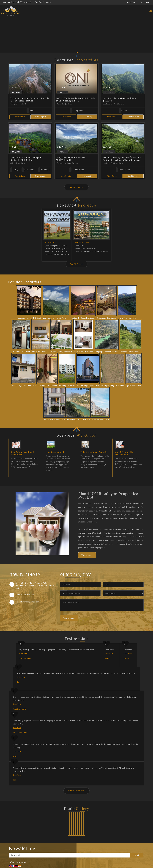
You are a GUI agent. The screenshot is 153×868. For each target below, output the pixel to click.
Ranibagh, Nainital (67, 386)
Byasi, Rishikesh (133, 386)
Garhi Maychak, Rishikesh (24, 386)
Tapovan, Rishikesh (100, 419)
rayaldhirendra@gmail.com (28, 602)
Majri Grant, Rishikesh (54, 419)
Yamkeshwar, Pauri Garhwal (56, 318)
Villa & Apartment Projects (94, 452)
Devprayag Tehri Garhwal (106, 352)
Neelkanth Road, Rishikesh (83, 318)
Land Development (55, 452)
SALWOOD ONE (82, 242)
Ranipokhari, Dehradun (62, 352)
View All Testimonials (77, 791)
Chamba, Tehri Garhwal (130, 352)
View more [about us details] (86, 555)
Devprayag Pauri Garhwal (78, 419)
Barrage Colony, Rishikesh (112, 386)
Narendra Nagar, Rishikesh (29, 318)
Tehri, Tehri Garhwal (127, 318)
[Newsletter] (69, 855)
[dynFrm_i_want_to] (123, 593)
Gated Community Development (124, 453)
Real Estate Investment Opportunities (23, 453)
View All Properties (76, 187)
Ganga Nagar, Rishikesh (88, 386)
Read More (24, 654)
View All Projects (76, 264)
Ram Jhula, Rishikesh (84, 352)
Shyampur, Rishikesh (106, 318)
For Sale (16, 93)
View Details (20, 117)
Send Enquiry (41, 117)
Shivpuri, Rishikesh (41, 352)
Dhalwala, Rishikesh (21, 352)
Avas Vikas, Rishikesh (47, 386)
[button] (43, 2)
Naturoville (50, 242)
